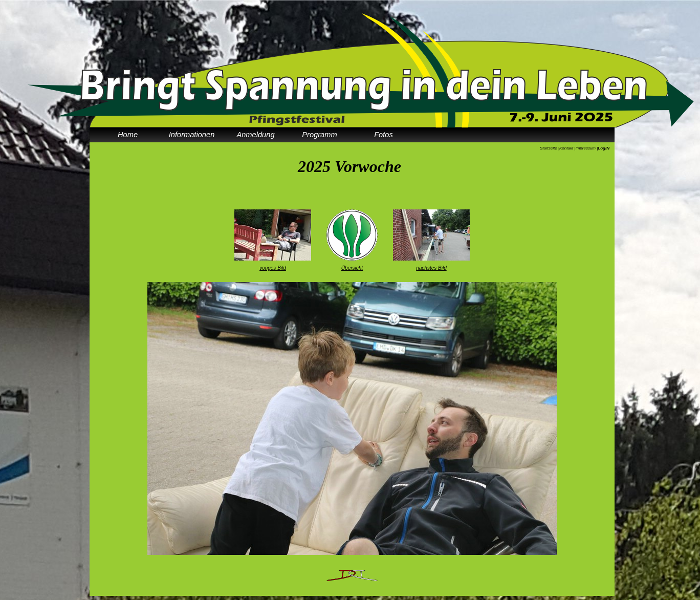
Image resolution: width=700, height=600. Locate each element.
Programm (319, 135)
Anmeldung (255, 135)
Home (128, 135)
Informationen (192, 135)
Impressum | (586, 148)
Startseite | (550, 148)
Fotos (384, 135)
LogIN (604, 148)
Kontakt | (567, 148)
